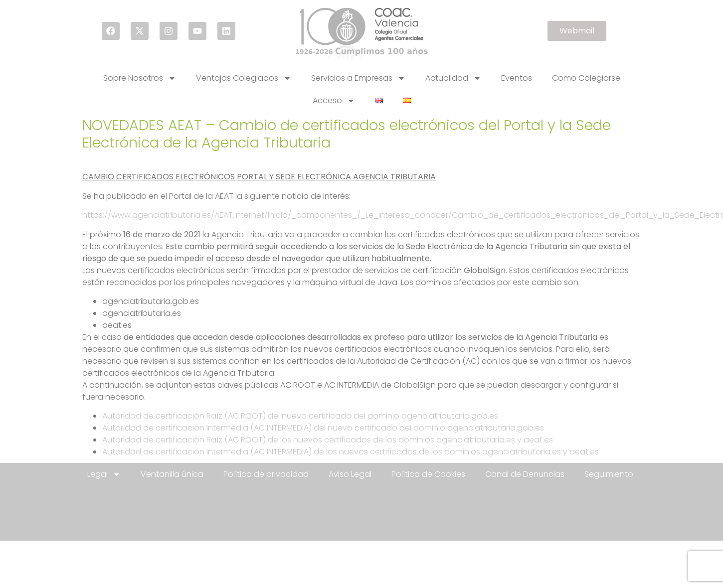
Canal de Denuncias (525, 474)
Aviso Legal (350, 474)
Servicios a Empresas (358, 78)
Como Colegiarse (586, 78)
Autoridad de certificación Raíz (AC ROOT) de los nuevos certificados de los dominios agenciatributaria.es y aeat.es (328, 440)
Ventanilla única (172, 474)
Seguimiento (609, 474)
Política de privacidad (266, 474)
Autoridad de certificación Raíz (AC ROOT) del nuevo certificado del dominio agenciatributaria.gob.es (300, 416)
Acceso (334, 101)
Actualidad (453, 78)
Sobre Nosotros (140, 78)
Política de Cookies (428, 474)
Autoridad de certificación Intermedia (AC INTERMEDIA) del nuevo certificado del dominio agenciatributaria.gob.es (323, 428)
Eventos (517, 78)
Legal (104, 474)
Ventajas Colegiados (244, 78)
